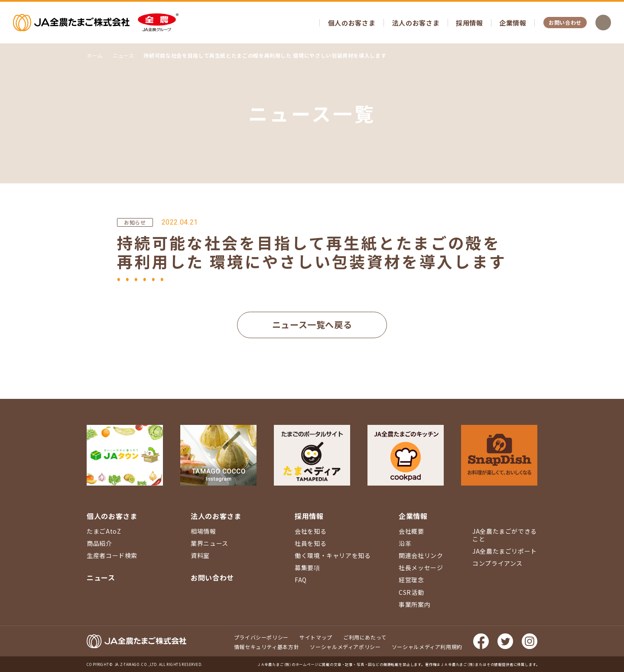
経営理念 (411, 580)
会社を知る (310, 531)
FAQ (301, 580)
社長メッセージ (421, 568)
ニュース (101, 577)
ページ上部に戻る (604, 442)
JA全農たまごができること (505, 535)
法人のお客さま (416, 23)
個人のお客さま (352, 23)
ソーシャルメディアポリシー (345, 647)
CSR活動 (411, 592)
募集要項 (307, 568)
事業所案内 (414, 604)
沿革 (405, 543)
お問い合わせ (565, 22)
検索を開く (603, 23)
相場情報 (203, 531)
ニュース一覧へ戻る (312, 325)
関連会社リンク (421, 555)
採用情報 (470, 23)
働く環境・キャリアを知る (333, 555)
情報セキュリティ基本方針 (267, 647)
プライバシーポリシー (261, 637)
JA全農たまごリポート (505, 551)
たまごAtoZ (104, 531)
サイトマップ (316, 637)
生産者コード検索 (112, 555)
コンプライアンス (497, 563)
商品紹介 (99, 543)
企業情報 (513, 23)
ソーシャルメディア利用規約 (427, 647)
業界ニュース (210, 543)
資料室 (200, 555)
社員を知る (310, 543)
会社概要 (411, 531)
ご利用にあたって (365, 637)
